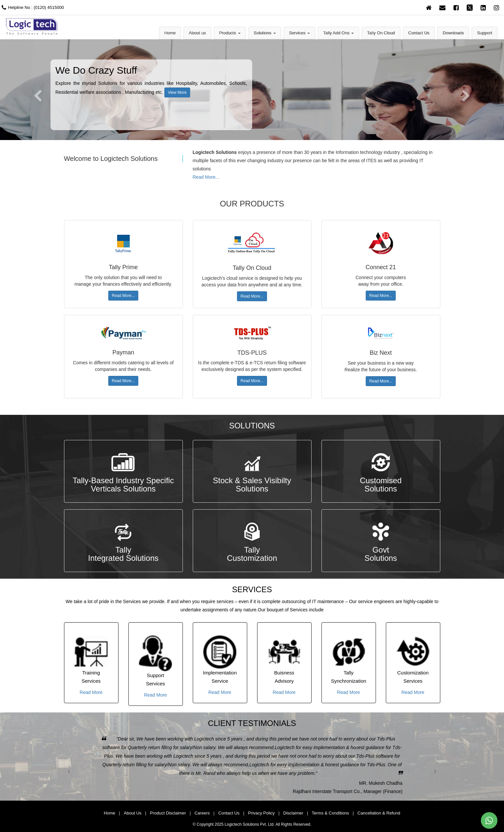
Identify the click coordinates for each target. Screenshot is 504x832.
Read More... (206, 177)
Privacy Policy (261, 813)
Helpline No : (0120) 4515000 (32, 7)
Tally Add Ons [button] (338, 33)
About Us (133, 813)
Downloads (453, 33)
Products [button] (230, 33)
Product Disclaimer (168, 813)
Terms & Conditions (331, 813)
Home (170, 33)
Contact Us (419, 33)
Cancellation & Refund (379, 813)
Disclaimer (293, 813)
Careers (202, 813)
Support (485, 33)
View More (177, 92)
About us (197, 33)
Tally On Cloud (381, 33)
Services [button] (300, 33)
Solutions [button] (265, 33)
